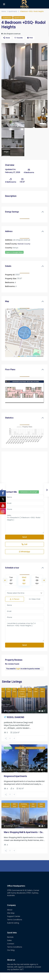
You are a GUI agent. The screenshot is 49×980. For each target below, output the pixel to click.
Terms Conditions (15, 920)
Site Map (11, 913)
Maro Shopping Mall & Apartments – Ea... (24, 832)
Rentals (10, 937)
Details (8, 266)
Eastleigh (9, 826)
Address (9, 231)
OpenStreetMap (31, 356)
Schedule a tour (12, 568)
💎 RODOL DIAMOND (14, 717)
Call (24, 544)
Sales (9, 940)
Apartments (13, 11)
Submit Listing (13, 923)
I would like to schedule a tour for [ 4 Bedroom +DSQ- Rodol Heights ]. (24, 631)
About (10, 910)
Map (7, 301)
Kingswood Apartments (15, 776)
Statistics (9, 418)
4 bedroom (7, 18)
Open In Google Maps (14, 252)
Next (44, 580)
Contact (11, 944)
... (30, 728)
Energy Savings (12, 212)
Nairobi (21, 711)
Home (4, 11)
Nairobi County (24, 244)
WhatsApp (25, 552)
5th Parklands (11, 711)
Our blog (11, 950)
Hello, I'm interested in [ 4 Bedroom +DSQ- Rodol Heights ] (24, 523)
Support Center (14, 916)
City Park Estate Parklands (16, 770)
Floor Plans (10, 370)
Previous (5, 580)
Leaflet (21, 356)
